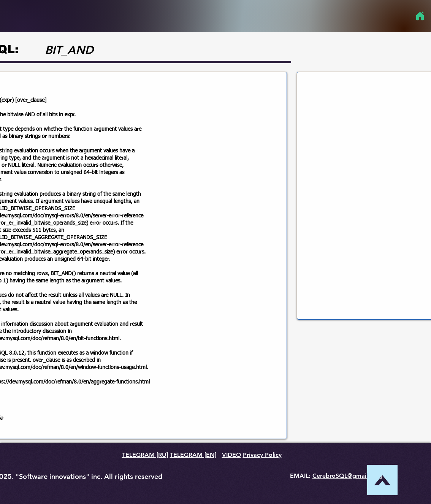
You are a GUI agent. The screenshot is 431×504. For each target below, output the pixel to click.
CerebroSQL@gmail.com (347, 476)
